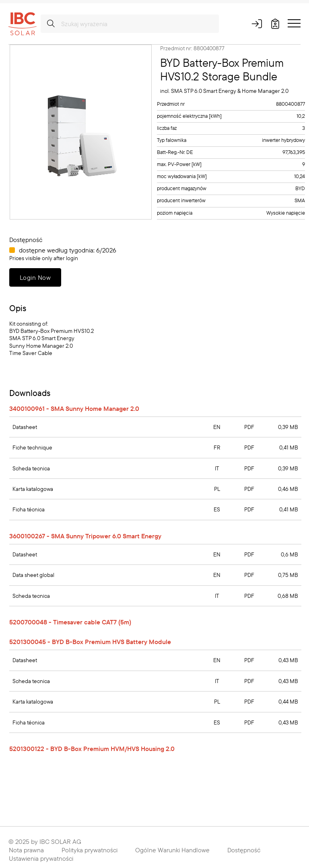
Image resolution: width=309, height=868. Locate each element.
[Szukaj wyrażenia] (130, 24)
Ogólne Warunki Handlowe (172, 850)
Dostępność (244, 850)
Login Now (35, 277)
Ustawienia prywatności (41, 858)
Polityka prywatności (90, 850)
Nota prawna (26, 850)
